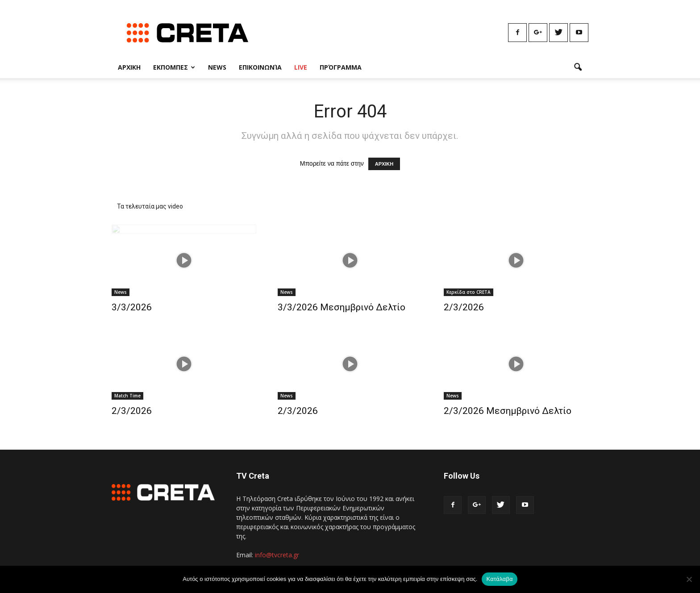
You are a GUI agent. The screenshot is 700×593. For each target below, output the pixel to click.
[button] (578, 67)
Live (301, 67)
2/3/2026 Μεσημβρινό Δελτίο (508, 411)
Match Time (127, 396)
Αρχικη (129, 67)
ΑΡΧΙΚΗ (384, 164)
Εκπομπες (174, 67)
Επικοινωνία (260, 67)
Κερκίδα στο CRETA (469, 292)
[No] (689, 579)
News (217, 67)
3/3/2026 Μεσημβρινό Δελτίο (342, 307)
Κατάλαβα (499, 579)
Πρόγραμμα (341, 67)
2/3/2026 (464, 307)
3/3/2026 (132, 307)
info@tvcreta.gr (277, 555)
